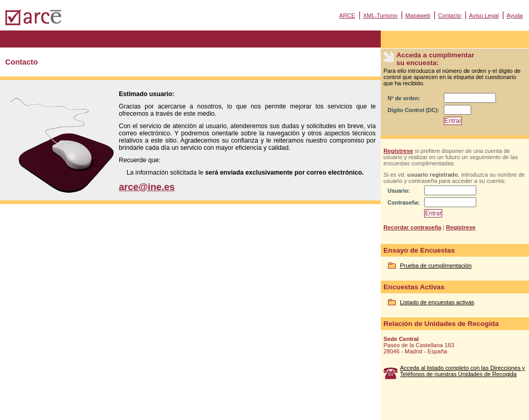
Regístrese (398, 151)
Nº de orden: (404, 98)
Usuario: (399, 191)
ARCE (347, 15)
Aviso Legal (484, 15)
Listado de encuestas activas (437, 302)
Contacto (450, 15)
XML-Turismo (380, 15)
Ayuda (515, 15)
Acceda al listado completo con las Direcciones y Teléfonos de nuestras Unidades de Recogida (462, 371)
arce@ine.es (147, 187)
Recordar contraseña (412, 227)
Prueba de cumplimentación (436, 266)
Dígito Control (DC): (413, 110)
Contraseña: (403, 203)
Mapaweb (418, 15)
